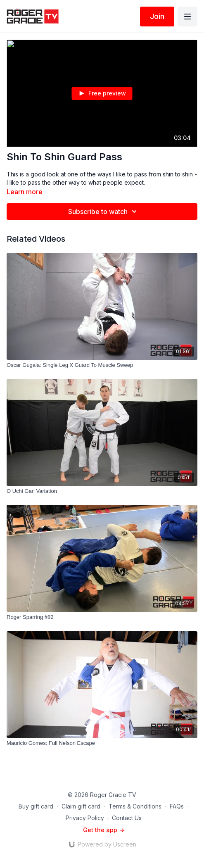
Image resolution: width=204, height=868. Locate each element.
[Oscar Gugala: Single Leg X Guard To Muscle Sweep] (102, 365)
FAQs (177, 806)
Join (157, 16)
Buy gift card (36, 806)
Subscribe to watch (104, 212)
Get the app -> (104, 830)
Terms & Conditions (135, 806)
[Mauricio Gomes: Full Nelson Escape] (102, 743)
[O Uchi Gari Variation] (102, 491)
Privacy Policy (85, 818)
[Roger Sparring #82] (102, 617)
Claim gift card (81, 806)
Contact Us (127, 818)
